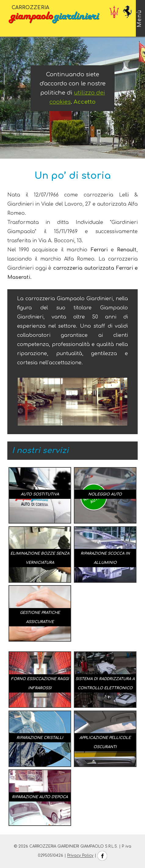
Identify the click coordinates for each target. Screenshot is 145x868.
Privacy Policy (80, 856)
